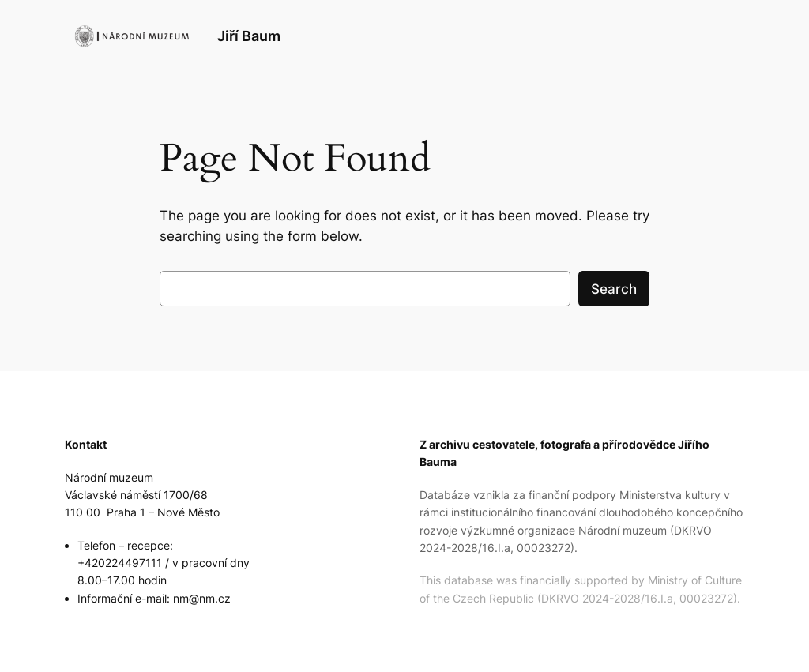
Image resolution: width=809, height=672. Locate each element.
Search (614, 289)
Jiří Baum (249, 36)
